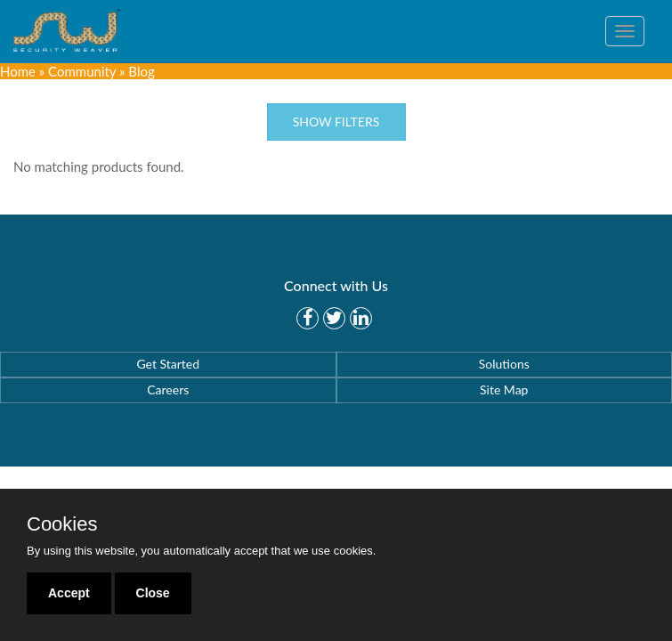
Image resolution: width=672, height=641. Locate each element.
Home (18, 71)
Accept (69, 593)
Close (153, 593)
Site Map (504, 389)
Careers (168, 389)
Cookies (62, 524)
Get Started (168, 364)
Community (82, 71)
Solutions (504, 364)
